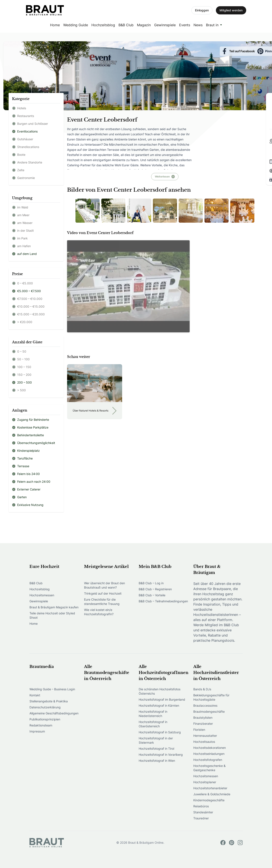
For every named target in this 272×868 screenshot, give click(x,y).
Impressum (37, 731)
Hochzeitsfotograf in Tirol (156, 749)
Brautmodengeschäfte (209, 712)
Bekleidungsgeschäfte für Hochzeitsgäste (211, 697)
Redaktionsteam (41, 725)
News (198, 25)
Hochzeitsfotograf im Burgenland (162, 699)
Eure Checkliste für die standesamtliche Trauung (102, 602)
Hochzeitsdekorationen (210, 748)
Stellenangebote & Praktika (49, 701)
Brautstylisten (203, 718)
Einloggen (202, 10)
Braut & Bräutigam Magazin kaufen (54, 607)
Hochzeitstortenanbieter (210, 788)
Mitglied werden (231, 10)
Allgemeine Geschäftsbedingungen (54, 713)
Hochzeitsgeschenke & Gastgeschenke (209, 768)
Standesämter (203, 812)
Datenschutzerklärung (45, 707)
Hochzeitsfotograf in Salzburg (160, 732)
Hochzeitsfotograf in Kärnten (159, 705)
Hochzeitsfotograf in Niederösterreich (153, 714)
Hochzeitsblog (103, 25)
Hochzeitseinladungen (209, 754)
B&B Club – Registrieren (155, 589)
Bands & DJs (202, 689)
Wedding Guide (76, 25)
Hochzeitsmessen (42, 595)
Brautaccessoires (205, 705)
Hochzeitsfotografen (208, 760)
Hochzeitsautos (204, 742)
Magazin (144, 25)
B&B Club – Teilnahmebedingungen (163, 601)
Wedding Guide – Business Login (52, 689)
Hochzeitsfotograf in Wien (157, 761)
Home (55, 25)
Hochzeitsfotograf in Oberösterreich (153, 724)
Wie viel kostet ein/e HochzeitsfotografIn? (99, 612)
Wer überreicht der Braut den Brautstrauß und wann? (104, 585)
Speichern (251, 51)
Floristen (199, 730)
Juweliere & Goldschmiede (212, 794)
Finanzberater (203, 724)
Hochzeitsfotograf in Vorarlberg (161, 755)
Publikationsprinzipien (45, 719)
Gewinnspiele (165, 25)
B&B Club (126, 25)
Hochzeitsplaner (205, 782)
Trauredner (201, 818)
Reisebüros (201, 806)
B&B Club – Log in (151, 583)
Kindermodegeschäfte (209, 800)
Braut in (212, 25)
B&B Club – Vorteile (152, 595)
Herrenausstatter (205, 736)
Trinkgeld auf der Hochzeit (103, 593)
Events (185, 25)
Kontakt (35, 695)
